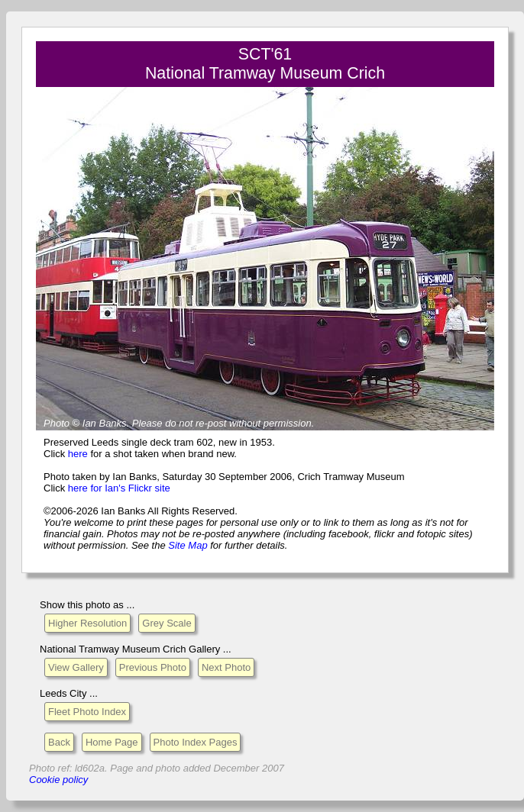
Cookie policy (58, 780)
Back (59, 742)
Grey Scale (167, 623)
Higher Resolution (87, 623)
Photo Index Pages (196, 742)
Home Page (112, 742)
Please (147, 423)
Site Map (188, 545)
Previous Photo (153, 667)
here (78, 454)
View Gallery (76, 667)
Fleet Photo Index (87, 712)
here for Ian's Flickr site (119, 488)
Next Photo (226, 667)
